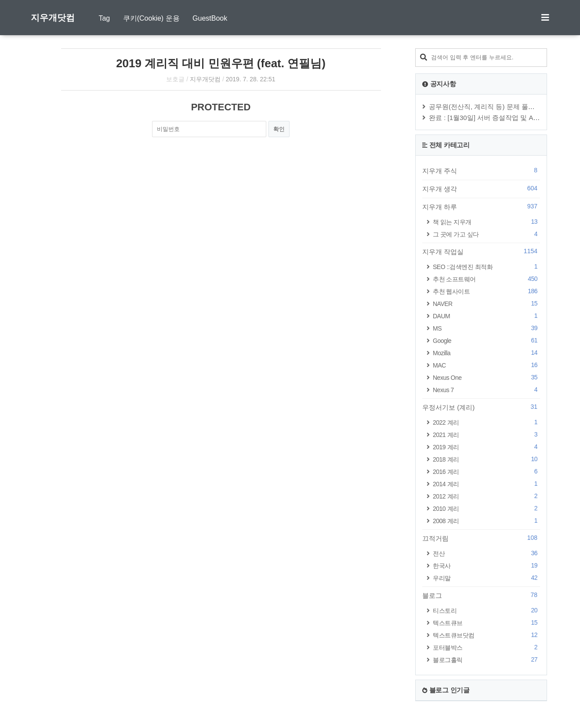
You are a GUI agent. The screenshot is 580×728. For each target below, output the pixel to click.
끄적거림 (481, 538)
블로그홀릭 (486, 660)
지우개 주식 (481, 171)
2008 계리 (486, 521)
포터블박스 (486, 647)
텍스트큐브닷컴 (486, 635)
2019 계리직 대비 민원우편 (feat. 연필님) (221, 63)
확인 (279, 129)
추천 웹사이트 (486, 291)
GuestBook (210, 18)
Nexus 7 (486, 390)
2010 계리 (486, 508)
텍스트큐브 (486, 623)
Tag (104, 18)
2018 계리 (486, 459)
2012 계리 (486, 496)
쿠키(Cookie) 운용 (151, 18)
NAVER (486, 304)
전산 (486, 553)
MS (486, 328)
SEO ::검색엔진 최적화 (486, 267)
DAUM (486, 316)
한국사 (486, 566)
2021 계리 (486, 435)
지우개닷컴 (53, 18)
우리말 (486, 578)
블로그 (481, 595)
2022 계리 (486, 422)
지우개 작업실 (481, 251)
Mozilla (486, 353)
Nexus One (486, 377)
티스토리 (486, 610)
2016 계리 (486, 471)
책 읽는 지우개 (486, 222)
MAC (486, 365)
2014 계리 (486, 484)
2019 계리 (486, 447)
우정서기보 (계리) (481, 407)
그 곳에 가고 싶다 (486, 234)
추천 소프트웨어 (486, 279)
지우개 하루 (481, 207)
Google (486, 340)
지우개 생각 (481, 189)
